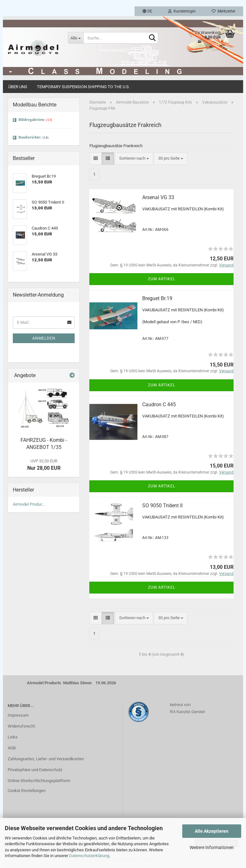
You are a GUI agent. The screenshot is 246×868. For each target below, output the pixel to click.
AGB (12, 748)
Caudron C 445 (159, 405)
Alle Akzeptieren (212, 831)
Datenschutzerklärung (89, 856)
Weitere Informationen (212, 847)
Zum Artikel (162, 279)
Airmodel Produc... (29, 504)
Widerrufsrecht (21, 726)
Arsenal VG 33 (158, 197)
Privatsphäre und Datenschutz (35, 770)
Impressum (18, 715)
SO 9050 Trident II (162, 506)
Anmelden (44, 338)
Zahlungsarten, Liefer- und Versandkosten (46, 759)
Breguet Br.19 (157, 298)
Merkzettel (223, 11)
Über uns (18, 87)
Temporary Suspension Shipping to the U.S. (83, 87)
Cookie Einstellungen (27, 791)
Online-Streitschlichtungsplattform (39, 781)
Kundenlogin (182, 11)
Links (13, 737)
